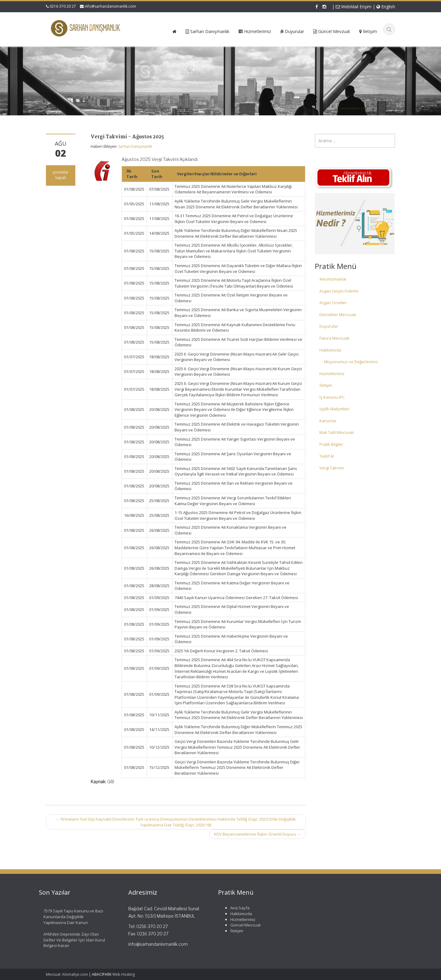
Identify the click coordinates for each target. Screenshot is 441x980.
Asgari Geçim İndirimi (339, 291)
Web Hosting (124, 974)
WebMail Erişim (354, 7)
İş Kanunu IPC (332, 397)
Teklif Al (327, 456)
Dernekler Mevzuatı (338, 315)
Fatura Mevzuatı (334, 338)
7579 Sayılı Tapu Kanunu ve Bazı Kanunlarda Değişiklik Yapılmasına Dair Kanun (70, 917)
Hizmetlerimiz (332, 374)
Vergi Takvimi (332, 468)
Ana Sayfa (237, 908)
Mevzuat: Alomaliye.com (67, 974)
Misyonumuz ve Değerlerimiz (351, 362)
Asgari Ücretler (333, 303)
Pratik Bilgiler (331, 444)
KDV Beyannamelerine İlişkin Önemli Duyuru (258, 834)
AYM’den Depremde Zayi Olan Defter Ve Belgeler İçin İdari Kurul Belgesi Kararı (71, 940)
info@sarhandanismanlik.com (110, 6)
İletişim (326, 385)
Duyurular (329, 326)
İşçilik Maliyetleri (334, 409)
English (386, 7)
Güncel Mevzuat (242, 925)
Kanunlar (328, 421)
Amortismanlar (333, 279)
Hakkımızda (330, 350)
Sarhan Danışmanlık (135, 146)
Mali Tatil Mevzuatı (337, 432)
